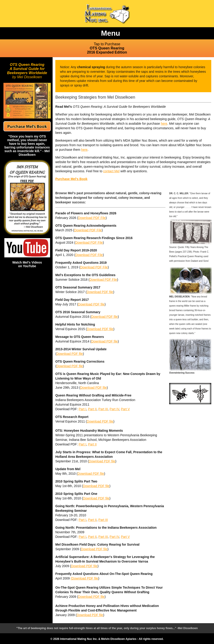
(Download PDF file (84, 578)
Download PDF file (100, 292)
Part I (82, 409)
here (164, 124)
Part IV (114, 409)
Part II (92, 409)
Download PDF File (92, 218)
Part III (103, 409)
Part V (125, 409)
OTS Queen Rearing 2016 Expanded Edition (107, 48)
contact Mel (111, 171)
